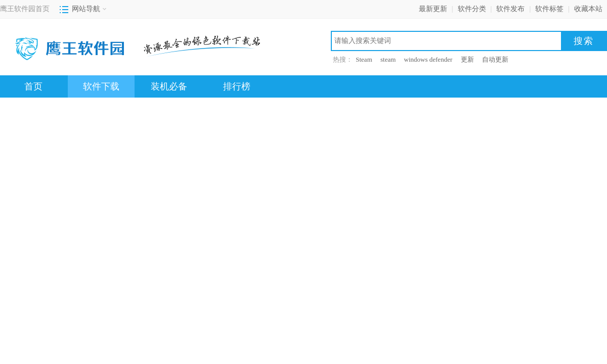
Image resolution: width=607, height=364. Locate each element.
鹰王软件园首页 (25, 9)
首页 (33, 86)
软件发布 (510, 9)
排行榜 (237, 86)
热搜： (343, 59)
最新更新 (433, 9)
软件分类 (472, 9)
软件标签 (549, 9)
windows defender (428, 59)
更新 (467, 59)
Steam (364, 59)
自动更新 (495, 59)
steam (388, 59)
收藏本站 (588, 9)
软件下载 (101, 86)
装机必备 (169, 86)
